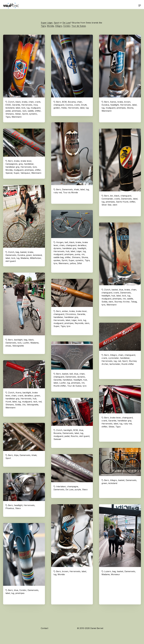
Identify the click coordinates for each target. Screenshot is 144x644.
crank (38, 102)
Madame (25, 258)
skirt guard (11, 261)
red (119, 361)
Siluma (130, 108)
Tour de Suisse (79, 26)
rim (83, 254)
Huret (8, 402)
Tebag (134, 302)
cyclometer (114, 358)
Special (9, 173)
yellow (73, 263)
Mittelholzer (36, 258)
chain (31, 102)
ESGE (8, 105)
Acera (18, 393)
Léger (79, 251)
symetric (33, 114)
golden (57, 108)
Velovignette (18, 346)
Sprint (25, 114)
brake (25, 102)
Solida (104, 302)
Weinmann (17, 117)
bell (66, 242)
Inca (36, 105)
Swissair (57, 439)
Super (16, 173)
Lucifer (26, 343)
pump (77, 254)
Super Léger (47, 23)
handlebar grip (12, 167)
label (18, 108)
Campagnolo (11, 164)
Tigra (43, 26)
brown (127, 102)
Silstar (18, 114)
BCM (64, 102)
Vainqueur (25, 173)
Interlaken (61, 486)
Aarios (113, 102)
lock (23, 108)
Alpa (16, 455)
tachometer (115, 364)
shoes (8, 346)
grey (21, 164)
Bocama (72, 102)
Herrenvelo (27, 105)
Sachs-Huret (122, 202)
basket (23, 252)
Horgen (60, 242)
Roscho (74, 436)
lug (28, 108)
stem (115, 205)
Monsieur (115, 574)
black (18, 102)
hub (68, 251)
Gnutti (84, 105)
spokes (57, 260)
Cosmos (69, 105)
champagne (73, 486)
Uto (24, 405)
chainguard (59, 105)
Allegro (59, 26)
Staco (85, 489)
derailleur (82, 245)
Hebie (64, 108)
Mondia (50, 26)
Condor (67, 26)
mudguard (36, 108)
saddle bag (59, 257)
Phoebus (10, 508)
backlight (18, 340)
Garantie (16, 105)
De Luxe (66, 23)
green (29, 255)
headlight (115, 105)
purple (78, 489)
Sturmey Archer (122, 302)
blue (121, 290)
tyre (55, 263)
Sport (56, 23)
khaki (76, 189)
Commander (107, 199)
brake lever (26, 161)
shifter (38, 111)
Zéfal (79, 263)
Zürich (11, 102)
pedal (8, 111)
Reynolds (79, 323)
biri (111, 196)
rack (24, 111)
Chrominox (71, 314)
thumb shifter (128, 364)
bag (17, 252)
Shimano (10, 114)
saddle (31, 111)
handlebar (29, 164)
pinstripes (16, 111)
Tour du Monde (70, 192)
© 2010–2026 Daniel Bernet (90, 628)
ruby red (58, 192)
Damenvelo (67, 189)
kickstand (10, 108)
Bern (58, 102)
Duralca (105, 105)
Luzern (108, 571)
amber (65, 311)
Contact (44, 628)
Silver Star (107, 205)
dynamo (57, 248)
